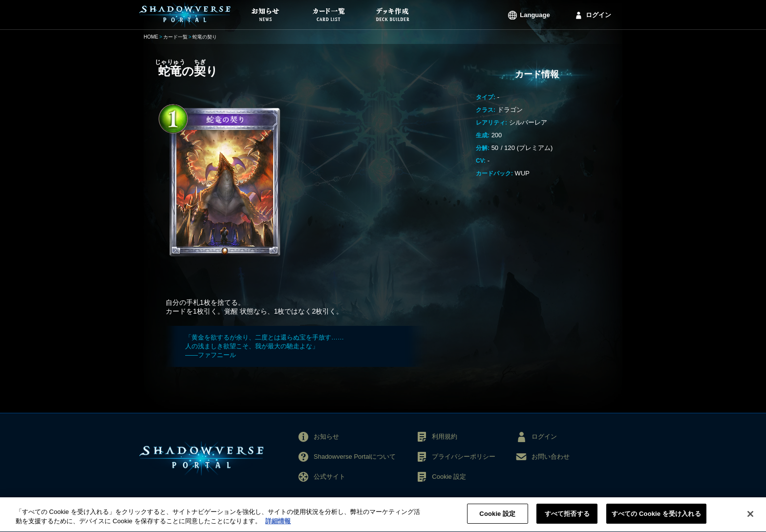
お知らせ (326, 436)
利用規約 (445, 436)
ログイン (598, 15)
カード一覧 (175, 37)
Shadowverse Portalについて (355, 457)
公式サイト (330, 477)
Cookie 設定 (449, 477)
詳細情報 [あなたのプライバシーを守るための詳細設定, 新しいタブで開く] (278, 527)
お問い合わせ (551, 457)
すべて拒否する (567, 520)
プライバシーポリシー (464, 457)
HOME (151, 37)
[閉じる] (750, 519)
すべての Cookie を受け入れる (656, 520)
